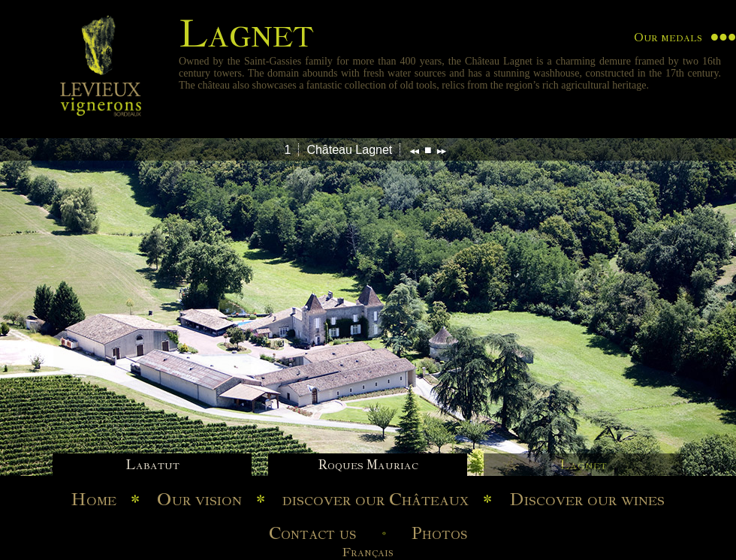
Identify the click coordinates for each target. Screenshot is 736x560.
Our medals (668, 37)
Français (368, 552)
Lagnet (583, 465)
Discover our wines (587, 499)
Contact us (312, 533)
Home (94, 499)
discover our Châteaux (376, 499)
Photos (439, 533)
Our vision (199, 499)
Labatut (152, 465)
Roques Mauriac (368, 465)
